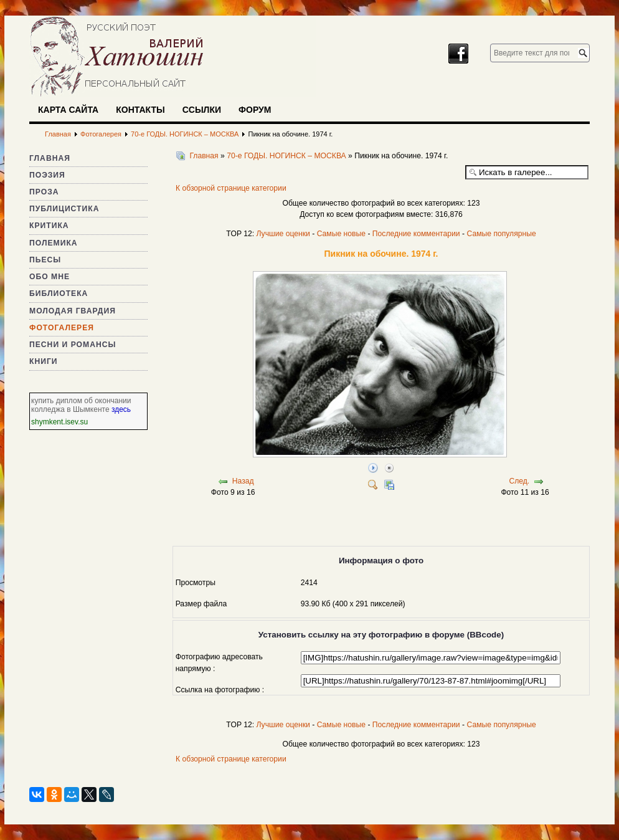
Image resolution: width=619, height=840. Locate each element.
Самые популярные (501, 234)
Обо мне (50, 277)
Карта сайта (68, 110)
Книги (44, 361)
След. (519, 481)
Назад (243, 481)
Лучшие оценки (283, 234)
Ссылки (202, 110)
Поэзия (47, 175)
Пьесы (45, 260)
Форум (255, 110)
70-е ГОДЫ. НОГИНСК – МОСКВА (286, 156)
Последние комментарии (416, 234)
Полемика (54, 243)
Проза (44, 192)
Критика (49, 226)
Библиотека (59, 294)
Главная (50, 158)
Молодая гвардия (73, 311)
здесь (121, 409)
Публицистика (64, 209)
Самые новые (341, 234)
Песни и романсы (73, 345)
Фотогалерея (62, 328)
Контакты (140, 110)
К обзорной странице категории (231, 188)
